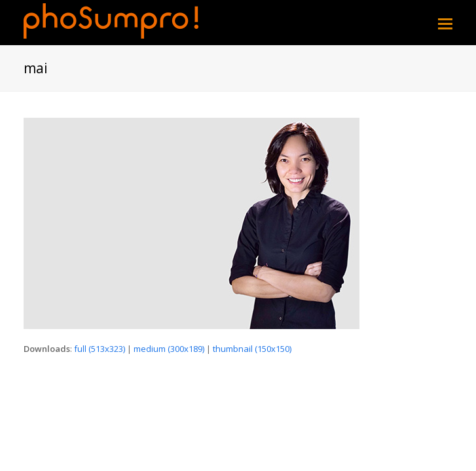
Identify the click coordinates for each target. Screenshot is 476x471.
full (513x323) (100, 349)
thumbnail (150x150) (252, 349)
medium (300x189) (169, 349)
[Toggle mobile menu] (445, 23)
